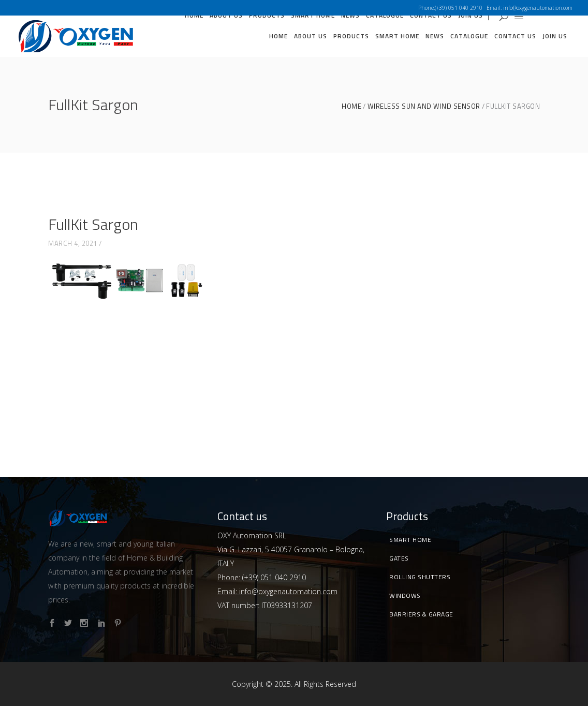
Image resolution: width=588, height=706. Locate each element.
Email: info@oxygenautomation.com (277, 591)
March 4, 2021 (73, 243)
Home (351, 106)
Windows (405, 595)
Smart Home (410, 540)
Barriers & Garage (421, 614)
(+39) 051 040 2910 (459, 8)
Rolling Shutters (420, 577)
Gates (399, 558)
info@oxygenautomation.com (538, 8)
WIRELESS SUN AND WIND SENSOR (424, 106)
